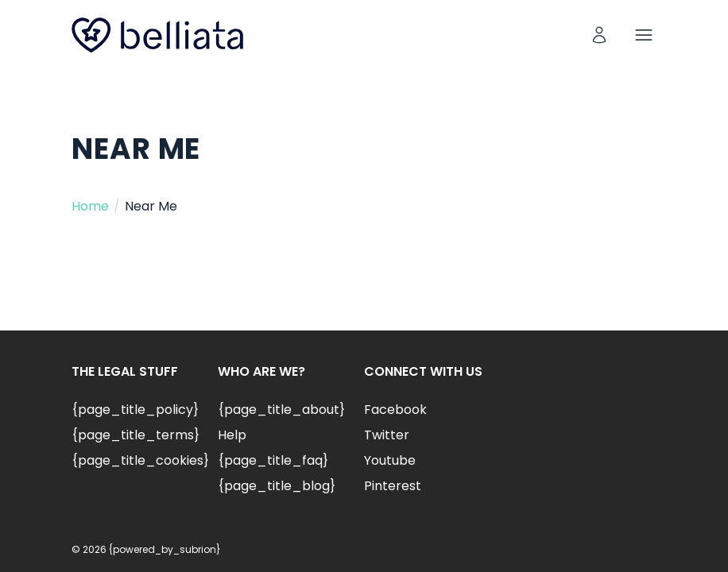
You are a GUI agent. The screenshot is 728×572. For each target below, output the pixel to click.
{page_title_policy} (135, 410)
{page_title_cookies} (140, 460)
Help (232, 435)
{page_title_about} (281, 410)
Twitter (387, 435)
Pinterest (393, 486)
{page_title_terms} (136, 435)
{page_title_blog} (277, 486)
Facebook (395, 410)
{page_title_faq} (273, 460)
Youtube (390, 460)
